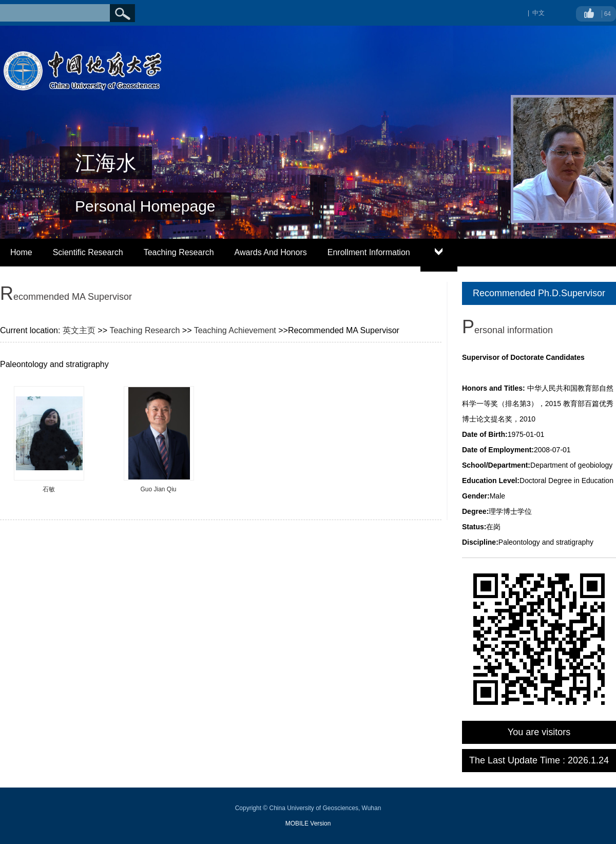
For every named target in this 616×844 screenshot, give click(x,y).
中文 (538, 13)
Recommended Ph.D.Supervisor (539, 293)
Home (21, 252)
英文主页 (79, 330)
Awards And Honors (271, 252)
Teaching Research (179, 252)
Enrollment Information (369, 252)
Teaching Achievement (235, 330)
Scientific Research (88, 252)
